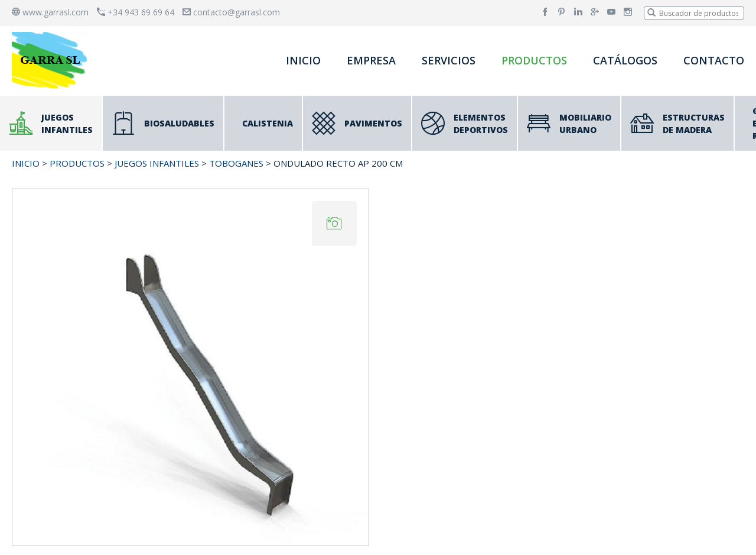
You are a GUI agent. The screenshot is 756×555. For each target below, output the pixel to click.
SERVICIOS (449, 60)
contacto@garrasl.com (231, 12)
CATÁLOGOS (625, 60)
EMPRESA (371, 60)
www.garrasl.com (50, 12)
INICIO (303, 60)
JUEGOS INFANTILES (157, 163)
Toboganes (236, 163)
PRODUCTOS (534, 60)
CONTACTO (714, 60)
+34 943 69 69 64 (136, 12)
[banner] (52, 60)
